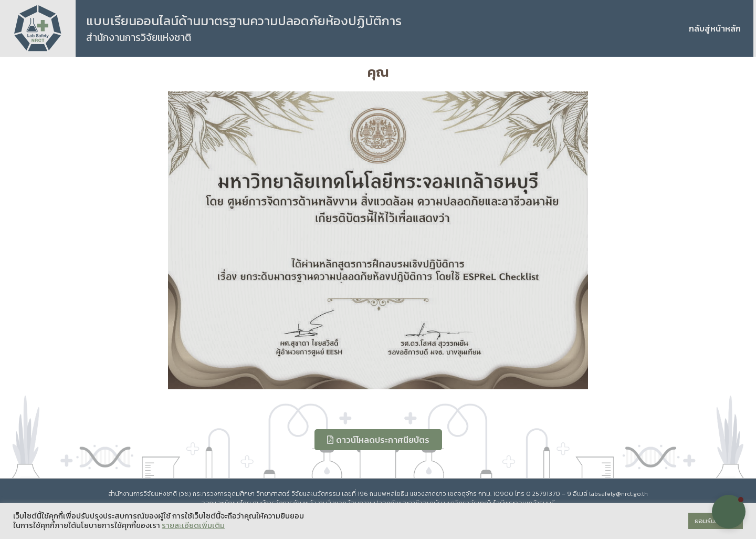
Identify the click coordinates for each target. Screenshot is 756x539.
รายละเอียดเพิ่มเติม (193, 525)
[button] (729, 512)
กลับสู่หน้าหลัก (715, 28)
